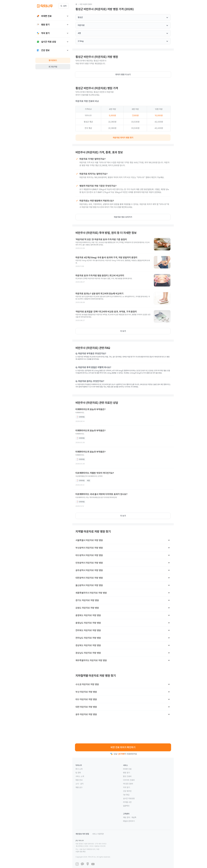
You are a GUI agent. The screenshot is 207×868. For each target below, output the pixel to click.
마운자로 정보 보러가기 (123, 217)
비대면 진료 (127, 769)
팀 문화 (78, 773)
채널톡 (134, 817)
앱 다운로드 (53, 60)
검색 (63, 6)
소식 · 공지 (79, 784)
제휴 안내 (79, 780)
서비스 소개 (80, 776)
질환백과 (126, 806)
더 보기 (123, 331)
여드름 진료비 (128, 784)
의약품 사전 (127, 802)
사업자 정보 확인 (105, 847)
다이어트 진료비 (129, 780)
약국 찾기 (126, 787)
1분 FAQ (126, 795)
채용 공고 (79, 787)
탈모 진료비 (127, 776)
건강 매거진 (127, 791)
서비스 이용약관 (98, 834)
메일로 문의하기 (129, 821)
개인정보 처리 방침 (82, 834)
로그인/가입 (53, 67)
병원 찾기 (126, 773)
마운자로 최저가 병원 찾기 (123, 138)
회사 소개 (79, 769)
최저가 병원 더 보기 (123, 75)
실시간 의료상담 (129, 798)
